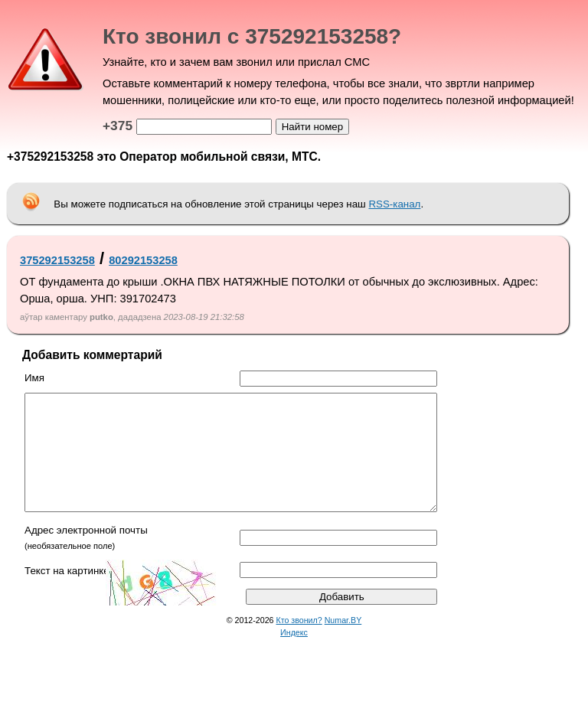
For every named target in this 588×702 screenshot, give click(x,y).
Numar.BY (343, 643)
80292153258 (143, 260)
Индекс (294, 655)
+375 (118, 126)
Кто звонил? (299, 643)
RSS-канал (394, 204)
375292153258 (57, 260)
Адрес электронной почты (86, 553)
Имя (34, 378)
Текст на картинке (67, 594)
